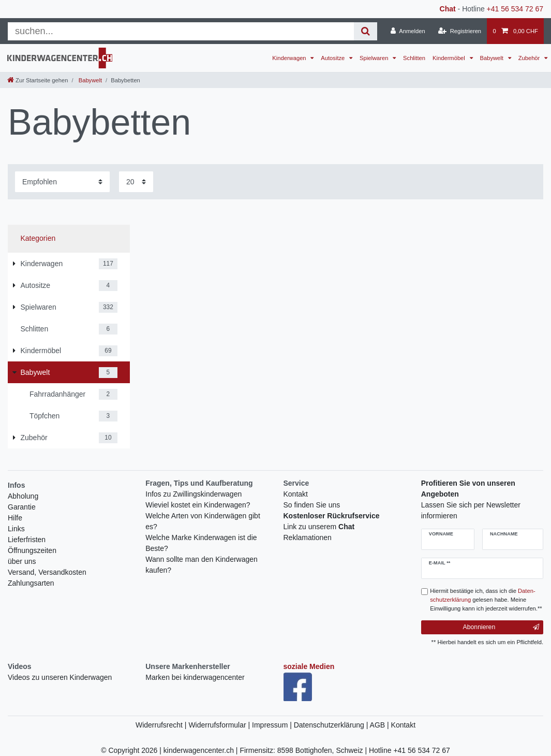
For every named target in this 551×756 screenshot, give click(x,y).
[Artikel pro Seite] (136, 181)
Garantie (22, 507)
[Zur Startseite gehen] (38, 80)
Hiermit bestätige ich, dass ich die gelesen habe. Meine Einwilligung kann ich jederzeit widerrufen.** (486, 600)
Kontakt (296, 494)
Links (16, 529)
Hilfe (15, 518)
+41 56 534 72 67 (515, 9)
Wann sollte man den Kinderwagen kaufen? (202, 565)
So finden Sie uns (312, 505)
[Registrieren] (460, 31)
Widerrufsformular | (220, 725)
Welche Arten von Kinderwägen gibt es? (203, 521)
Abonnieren (501, 627)
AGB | (381, 725)
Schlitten (414, 58)
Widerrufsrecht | (162, 725)
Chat (448, 9)
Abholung (23, 496)
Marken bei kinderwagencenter (195, 677)
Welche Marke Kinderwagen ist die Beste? (201, 543)
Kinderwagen (290, 58)
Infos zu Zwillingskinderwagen (193, 494)
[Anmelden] (408, 31)
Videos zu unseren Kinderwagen (60, 677)
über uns (22, 561)
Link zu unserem (319, 527)
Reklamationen (308, 537)
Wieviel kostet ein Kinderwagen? (198, 505)
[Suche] (366, 31)
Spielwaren (375, 58)
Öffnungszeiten (32, 550)
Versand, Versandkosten (47, 572)
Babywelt (493, 58)
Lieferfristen (27, 540)
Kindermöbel (450, 58)
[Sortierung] (62, 181)
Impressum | (273, 725)
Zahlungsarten (31, 583)
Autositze (333, 58)
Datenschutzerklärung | (332, 725)
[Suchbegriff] (181, 31)
